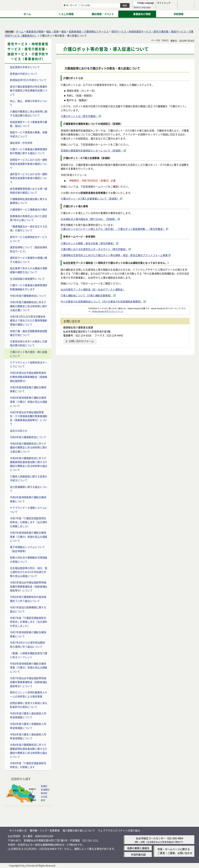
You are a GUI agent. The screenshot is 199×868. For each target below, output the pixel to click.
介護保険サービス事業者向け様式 (29, 209)
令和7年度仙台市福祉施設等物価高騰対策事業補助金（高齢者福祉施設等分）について (29, 682)
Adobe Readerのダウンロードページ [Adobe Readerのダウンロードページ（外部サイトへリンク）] (108, 311)
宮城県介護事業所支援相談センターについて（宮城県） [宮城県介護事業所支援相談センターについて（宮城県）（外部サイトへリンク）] (92, 150)
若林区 (44, 793)
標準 (155, 4)
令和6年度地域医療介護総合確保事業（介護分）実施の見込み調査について (29, 402)
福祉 (64, 31)
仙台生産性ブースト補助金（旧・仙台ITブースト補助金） (93, 289)
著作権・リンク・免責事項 (45, 830)
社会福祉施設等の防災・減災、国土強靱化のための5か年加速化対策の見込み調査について (29, 572)
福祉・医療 (52, 31)
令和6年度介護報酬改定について (28, 437)
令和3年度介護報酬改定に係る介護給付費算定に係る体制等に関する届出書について (29, 306)
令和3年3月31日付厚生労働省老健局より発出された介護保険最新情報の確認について (29, 320)
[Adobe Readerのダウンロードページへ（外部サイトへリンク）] (75, 308)
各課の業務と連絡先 (138, 848)
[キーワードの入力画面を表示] (105, 13)
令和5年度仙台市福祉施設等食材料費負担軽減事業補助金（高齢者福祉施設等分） (29, 377)
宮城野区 (45, 790)
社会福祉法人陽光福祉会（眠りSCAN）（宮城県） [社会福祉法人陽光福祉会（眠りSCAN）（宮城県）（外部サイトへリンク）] (89, 219)
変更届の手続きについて (24, 73)
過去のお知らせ (19, 430)
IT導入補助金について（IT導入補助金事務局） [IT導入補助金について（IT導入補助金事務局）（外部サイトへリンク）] (87, 295)
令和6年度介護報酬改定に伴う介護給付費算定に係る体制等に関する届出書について (29, 447)
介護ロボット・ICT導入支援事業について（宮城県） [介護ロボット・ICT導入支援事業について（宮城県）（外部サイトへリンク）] (90, 199)
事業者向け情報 (35, 31)
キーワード (111, 14)
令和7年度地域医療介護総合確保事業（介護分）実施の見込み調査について (29, 537)
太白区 (44, 797)
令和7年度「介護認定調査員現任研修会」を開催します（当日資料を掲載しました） (29, 522)
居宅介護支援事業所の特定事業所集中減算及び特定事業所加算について (29, 90)
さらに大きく (162, 9)
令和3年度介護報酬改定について (28, 295)
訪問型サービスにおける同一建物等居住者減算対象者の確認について (29, 163)
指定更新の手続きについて (25, 67)
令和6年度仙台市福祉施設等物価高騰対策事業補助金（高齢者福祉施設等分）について (29, 586)
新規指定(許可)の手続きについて (28, 80)
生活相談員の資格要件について (27, 278)
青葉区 (44, 786)
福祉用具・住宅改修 (21, 142)
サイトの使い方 (18, 830)
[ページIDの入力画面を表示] (120, 13)
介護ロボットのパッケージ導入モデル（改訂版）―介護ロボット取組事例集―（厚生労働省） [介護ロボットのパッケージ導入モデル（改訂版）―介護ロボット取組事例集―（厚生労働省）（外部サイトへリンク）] (113, 229)
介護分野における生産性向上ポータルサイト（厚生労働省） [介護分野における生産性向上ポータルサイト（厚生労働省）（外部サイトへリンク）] (94, 249)
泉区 (43, 800)
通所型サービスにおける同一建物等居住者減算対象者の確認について (29, 178)
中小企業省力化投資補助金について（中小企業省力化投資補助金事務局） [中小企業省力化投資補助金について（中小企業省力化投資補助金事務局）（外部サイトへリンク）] (102, 301)
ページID (125, 14)
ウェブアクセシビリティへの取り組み (119, 830)
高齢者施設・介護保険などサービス (89, 31)
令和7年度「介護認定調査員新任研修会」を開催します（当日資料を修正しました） (29, 622)
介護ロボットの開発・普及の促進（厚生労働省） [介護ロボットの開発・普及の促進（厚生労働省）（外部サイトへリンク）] (88, 243)
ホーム (20, 31)
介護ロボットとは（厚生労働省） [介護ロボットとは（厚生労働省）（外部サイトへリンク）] (79, 116)
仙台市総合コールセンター (151, 838)
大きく (150, 9)
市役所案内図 (138, 854)
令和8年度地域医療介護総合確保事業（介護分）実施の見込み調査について (29, 667)
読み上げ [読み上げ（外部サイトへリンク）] (128, 4)
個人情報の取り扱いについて (79, 830)
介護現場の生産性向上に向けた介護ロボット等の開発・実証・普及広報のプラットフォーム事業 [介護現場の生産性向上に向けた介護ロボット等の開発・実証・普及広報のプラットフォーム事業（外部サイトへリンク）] (114, 255)
